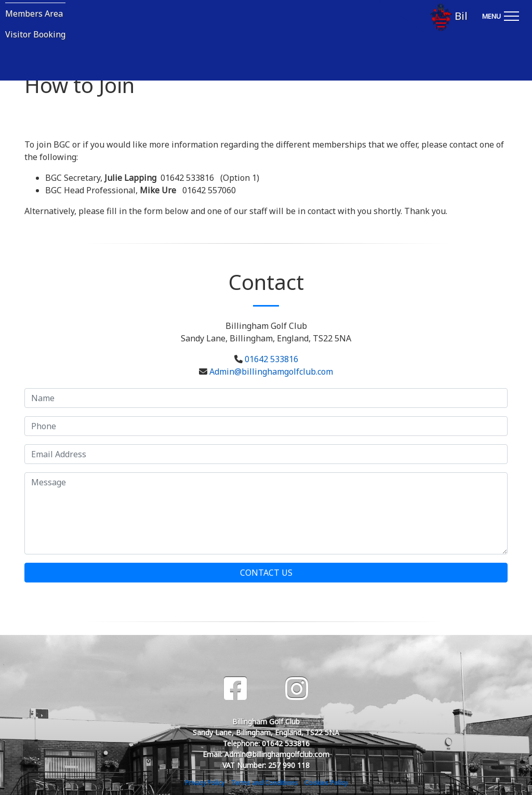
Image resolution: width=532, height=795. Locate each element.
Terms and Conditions (264, 783)
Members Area (34, 14)
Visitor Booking (35, 34)
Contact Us (266, 573)
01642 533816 (271, 359)
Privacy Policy (205, 783)
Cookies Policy (326, 783)
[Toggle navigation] (500, 15)
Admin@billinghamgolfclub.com (271, 372)
